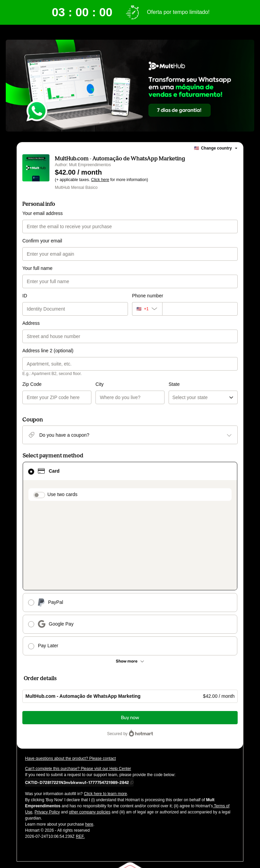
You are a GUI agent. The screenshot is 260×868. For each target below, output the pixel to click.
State (138, 384)
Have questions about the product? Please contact (70, 679)
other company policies (90, 732)
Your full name (37, 268)
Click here (100, 180)
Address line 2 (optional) (48, 351)
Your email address (42, 213)
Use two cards (62, 494)
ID (25, 296)
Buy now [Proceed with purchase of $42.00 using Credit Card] (130, 638)
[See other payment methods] (130, 581)
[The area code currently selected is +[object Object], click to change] (147, 309)
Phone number (148, 296)
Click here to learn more (105, 714)
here (89, 745)
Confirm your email (42, 241)
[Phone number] (200, 309)
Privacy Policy (47, 732)
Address (31, 323)
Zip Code (32, 384)
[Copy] (77, 703)
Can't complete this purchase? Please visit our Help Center (78, 689)
